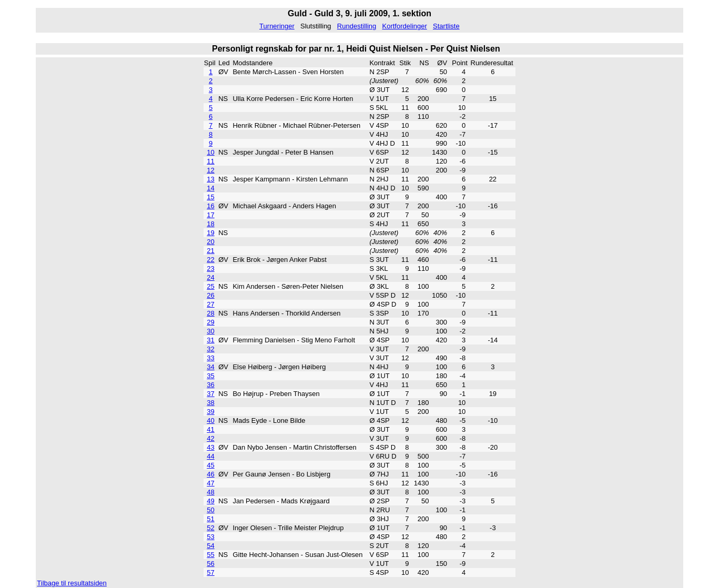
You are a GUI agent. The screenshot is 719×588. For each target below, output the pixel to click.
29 (210, 322)
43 (210, 447)
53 (210, 537)
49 (210, 501)
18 (210, 224)
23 (210, 268)
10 (210, 152)
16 (210, 206)
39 (210, 412)
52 (210, 528)
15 (210, 197)
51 (210, 519)
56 (210, 564)
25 (210, 286)
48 (210, 492)
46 (210, 474)
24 (210, 277)
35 (210, 376)
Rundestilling (357, 26)
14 (210, 188)
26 (210, 295)
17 (210, 215)
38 (210, 403)
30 (210, 331)
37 (210, 394)
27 (210, 304)
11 (210, 161)
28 (210, 313)
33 (210, 358)
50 (210, 510)
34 (210, 367)
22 (210, 260)
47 (210, 483)
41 (210, 429)
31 (210, 340)
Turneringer (277, 26)
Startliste (446, 26)
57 (210, 572)
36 (210, 385)
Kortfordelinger (405, 26)
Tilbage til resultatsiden (72, 583)
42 (210, 438)
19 (210, 233)
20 (210, 242)
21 (210, 251)
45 (210, 465)
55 (210, 555)
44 (210, 456)
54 (210, 546)
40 (210, 420)
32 (210, 349)
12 (210, 170)
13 (210, 179)
